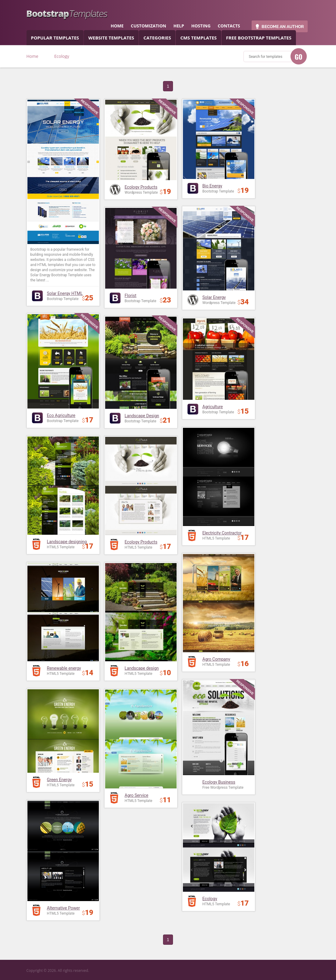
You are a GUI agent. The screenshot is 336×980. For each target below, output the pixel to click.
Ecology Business (219, 782)
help (179, 26)
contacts (229, 26)
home (117, 26)
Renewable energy (64, 668)
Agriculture (213, 407)
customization (148, 26)
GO (299, 57)
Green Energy (59, 780)
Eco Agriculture (61, 415)
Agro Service (137, 795)
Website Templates (111, 38)
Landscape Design (142, 416)
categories (157, 38)
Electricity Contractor (222, 533)
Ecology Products (141, 187)
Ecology (210, 899)
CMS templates (198, 38)
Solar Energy (214, 297)
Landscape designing (67, 542)
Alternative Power (64, 908)
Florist (131, 296)
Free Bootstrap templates (259, 38)
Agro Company (216, 659)
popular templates (55, 38)
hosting (201, 26)
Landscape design (142, 668)
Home (33, 56)
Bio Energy (212, 186)
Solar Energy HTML (65, 293)
